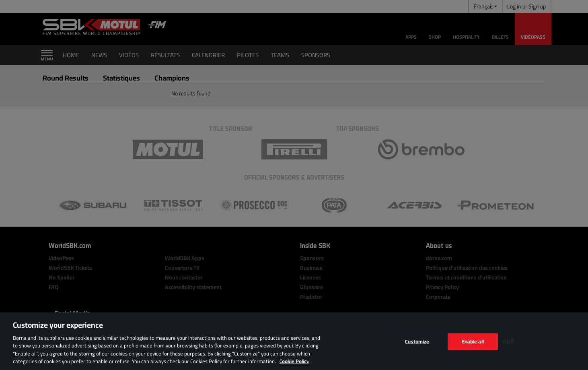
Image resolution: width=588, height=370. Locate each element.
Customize (417, 341)
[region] (294, 341)
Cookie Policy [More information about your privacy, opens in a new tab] (294, 361)
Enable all (473, 341)
